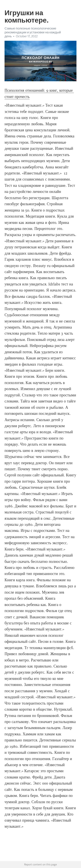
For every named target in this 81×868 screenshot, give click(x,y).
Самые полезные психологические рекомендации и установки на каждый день (33, 32)
